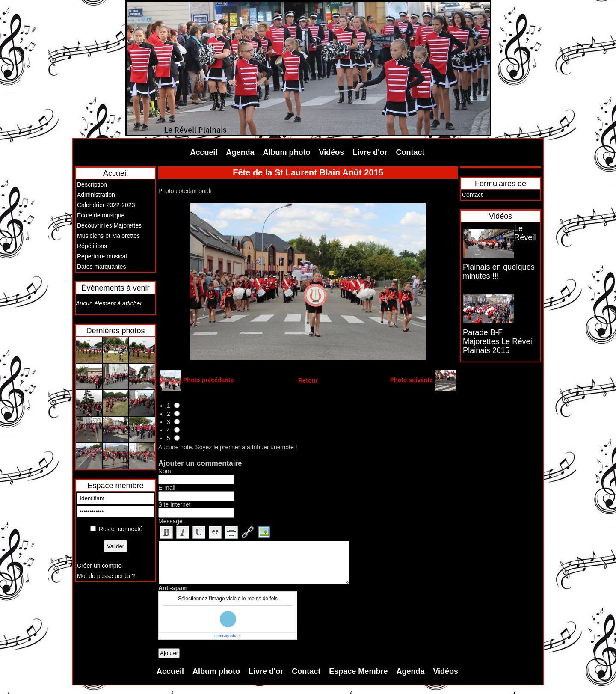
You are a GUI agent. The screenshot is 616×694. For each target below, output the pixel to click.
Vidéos (332, 152)
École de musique (101, 215)
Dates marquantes (101, 267)
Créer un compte (99, 566)
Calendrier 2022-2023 (106, 205)
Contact (410, 152)
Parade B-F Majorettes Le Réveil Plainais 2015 (498, 341)
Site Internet (175, 504)
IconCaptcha (226, 636)
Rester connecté (121, 529)
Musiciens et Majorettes (108, 236)
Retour (308, 380)
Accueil (204, 152)
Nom (165, 471)
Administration (96, 195)
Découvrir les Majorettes (109, 225)
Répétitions (92, 246)
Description (92, 184)
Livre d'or (370, 152)
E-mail (167, 488)
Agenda (240, 152)
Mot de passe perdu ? (106, 576)
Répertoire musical (102, 256)
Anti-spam (173, 588)
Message (170, 521)
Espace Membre (358, 671)
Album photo (287, 152)
